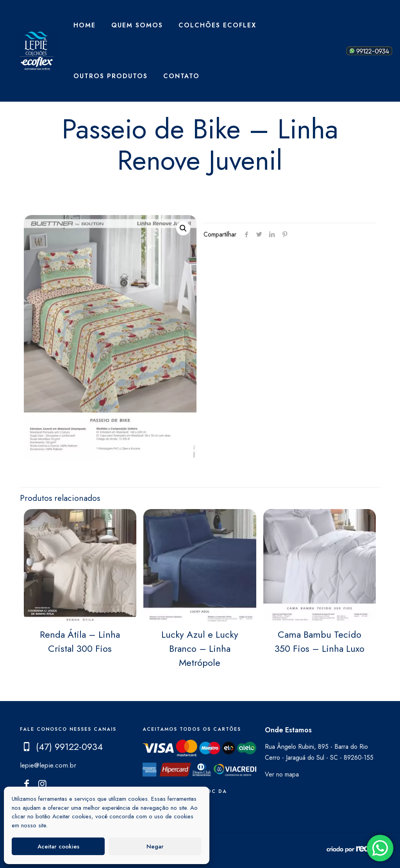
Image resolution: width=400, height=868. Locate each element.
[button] (183, 228)
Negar (155, 846)
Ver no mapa (282, 774)
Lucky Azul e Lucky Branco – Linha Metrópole (200, 648)
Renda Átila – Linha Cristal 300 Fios (80, 641)
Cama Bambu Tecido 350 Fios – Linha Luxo (320, 641)
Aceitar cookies (58, 846)
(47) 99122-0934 (69, 747)
